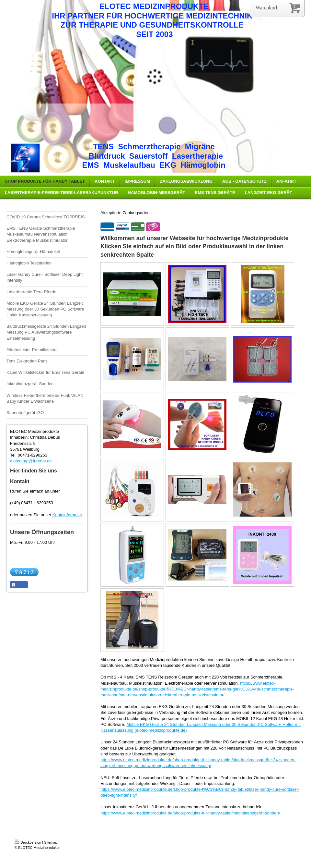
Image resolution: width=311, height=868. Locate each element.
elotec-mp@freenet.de (31, 461)
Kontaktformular (67, 515)
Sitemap (51, 842)
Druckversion (28, 842)
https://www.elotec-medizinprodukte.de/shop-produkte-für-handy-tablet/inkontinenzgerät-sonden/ (190, 813)
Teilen (19, 585)
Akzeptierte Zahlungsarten (125, 213)
